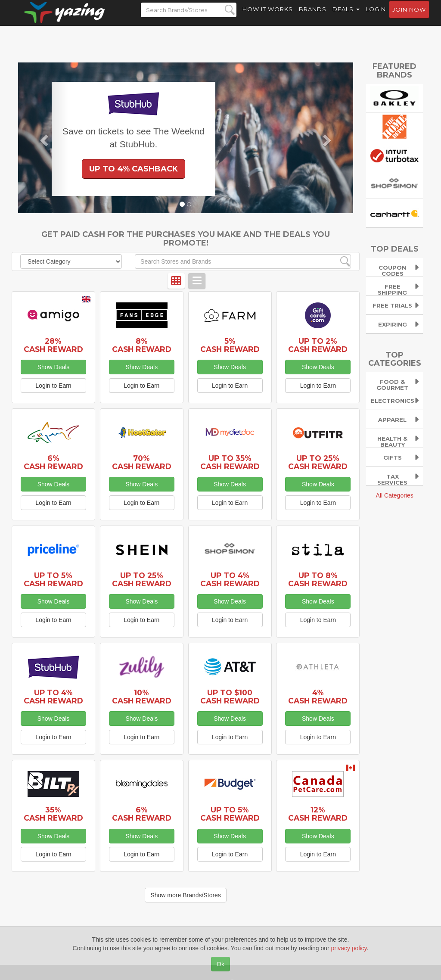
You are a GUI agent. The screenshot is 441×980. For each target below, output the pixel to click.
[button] (43, 138)
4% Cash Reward (318, 697)
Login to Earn (53, 386)
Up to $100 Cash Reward (230, 697)
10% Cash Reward (142, 697)
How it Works (268, 17)
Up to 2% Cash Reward (318, 345)
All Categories (395, 495)
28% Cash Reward (53, 345)
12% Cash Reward (318, 814)
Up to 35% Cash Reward (230, 462)
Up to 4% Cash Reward (230, 579)
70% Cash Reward (142, 462)
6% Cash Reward (53, 462)
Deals (346, 17)
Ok (220, 964)
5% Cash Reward (230, 345)
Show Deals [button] (54, 367)
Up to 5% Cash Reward (53, 579)
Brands (313, 17)
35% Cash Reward (53, 814)
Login (376, 17)
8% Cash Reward (142, 345)
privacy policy (349, 948)
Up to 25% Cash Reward (318, 462)
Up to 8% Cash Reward (318, 579)
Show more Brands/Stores (185, 895)
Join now (409, 18)
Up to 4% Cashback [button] (134, 169)
